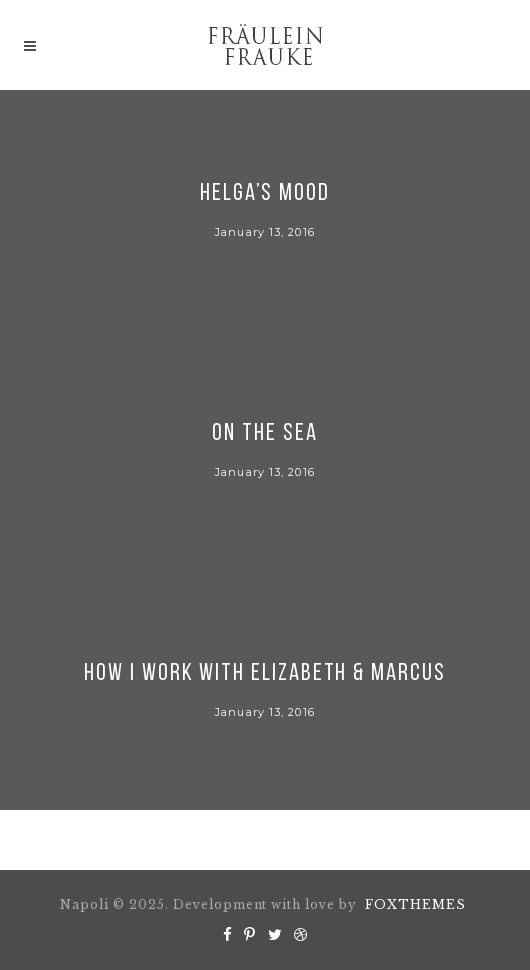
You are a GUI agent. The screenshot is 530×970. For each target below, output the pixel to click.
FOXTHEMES (415, 904)
